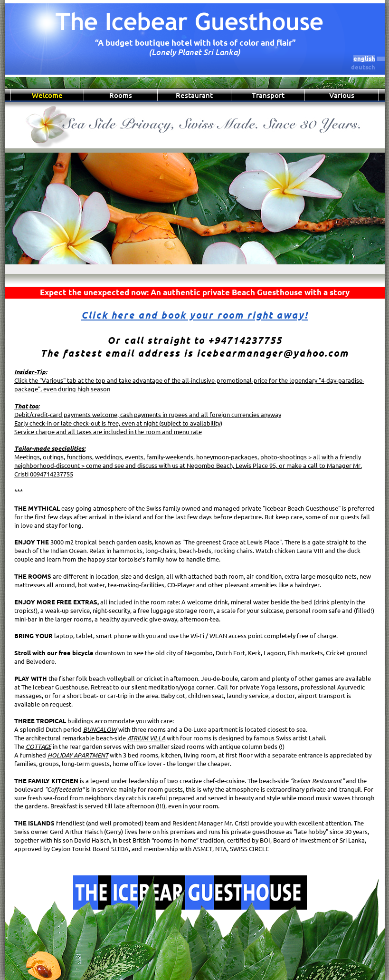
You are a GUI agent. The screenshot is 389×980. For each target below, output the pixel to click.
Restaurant (194, 95)
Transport (268, 95)
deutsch (363, 67)
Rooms (121, 95)
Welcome (47, 95)
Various (342, 95)
